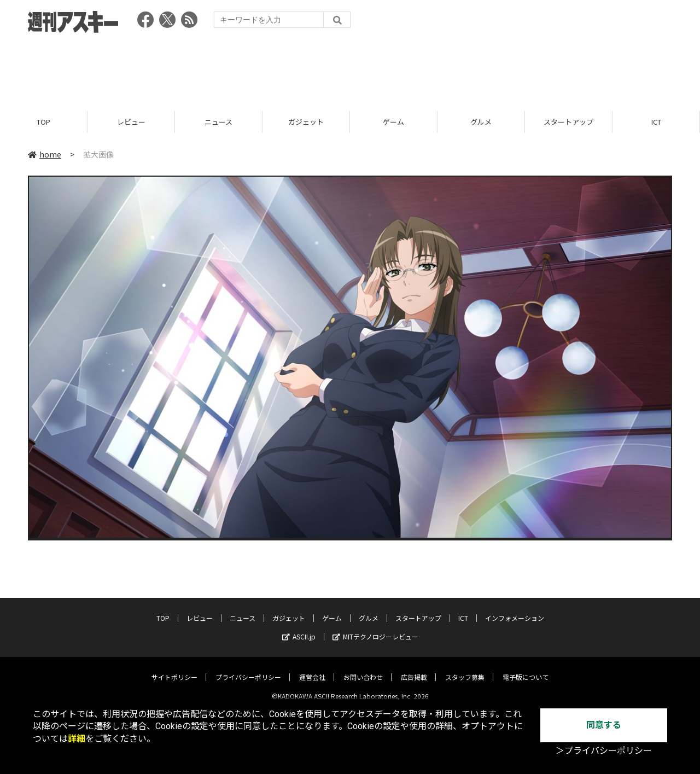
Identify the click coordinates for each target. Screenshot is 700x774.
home (45, 154)
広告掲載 (414, 669)
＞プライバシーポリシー (604, 751)
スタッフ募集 (465, 669)
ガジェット (306, 122)
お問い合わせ (363, 669)
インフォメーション (515, 610)
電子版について (526, 669)
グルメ (481, 122)
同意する (604, 725)
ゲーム (393, 122)
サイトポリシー (174, 669)
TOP (43, 122)
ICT (656, 122)
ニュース (218, 122)
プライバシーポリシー (248, 669)
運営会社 (312, 669)
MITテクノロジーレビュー (375, 628)
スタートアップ (568, 122)
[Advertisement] (350, 68)
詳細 (77, 739)
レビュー (131, 122)
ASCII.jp (299, 628)
